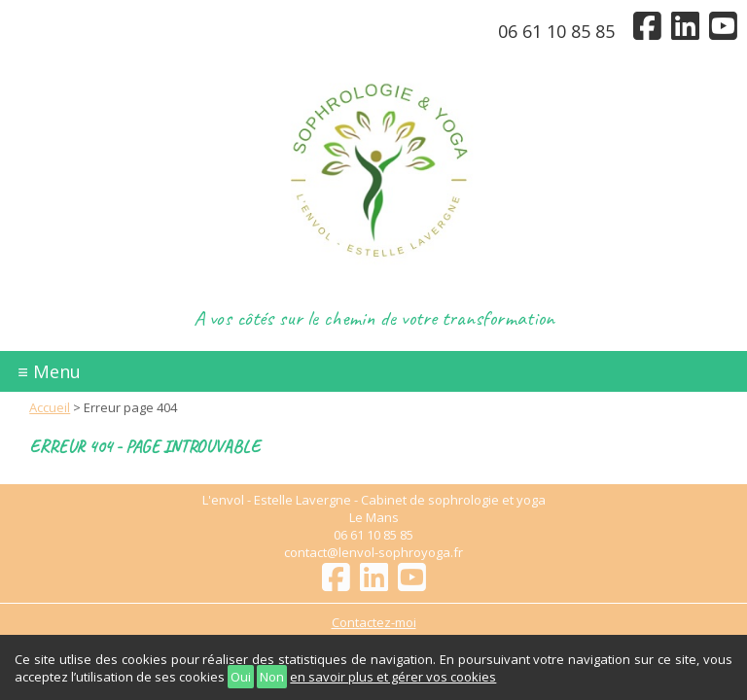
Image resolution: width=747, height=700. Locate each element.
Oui (241, 677)
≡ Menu (49, 371)
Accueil (50, 407)
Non (272, 677)
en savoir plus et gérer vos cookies (393, 677)
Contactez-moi (374, 622)
